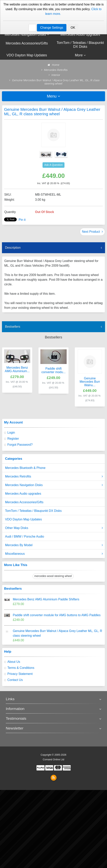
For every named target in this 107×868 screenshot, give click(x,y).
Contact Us (15, 680)
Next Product (92, 232)
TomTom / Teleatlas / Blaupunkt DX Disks (33, 511)
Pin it (22, 220)
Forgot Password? (20, 445)
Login (11, 433)
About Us (14, 662)
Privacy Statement (20, 674)
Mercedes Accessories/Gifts (24, 502)
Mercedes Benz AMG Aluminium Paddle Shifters (46, 599)
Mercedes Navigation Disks (54, 485)
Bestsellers (13, 327)
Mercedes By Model (54, 545)
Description (13, 248)
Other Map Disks (54, 528)
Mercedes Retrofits (54, 477)
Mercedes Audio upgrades (23, 494)
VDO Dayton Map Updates (23, 519)
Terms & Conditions (21, 668)
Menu (53, 96)
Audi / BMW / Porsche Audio (25, 537)
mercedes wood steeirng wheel (53, 576)
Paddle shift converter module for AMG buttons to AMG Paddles (57, 615)
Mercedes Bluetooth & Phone (25, 468)
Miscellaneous (54, 554)
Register (13, 439)
